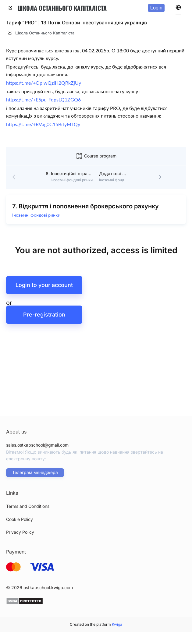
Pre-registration (44, 315)
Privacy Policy (20, 532)
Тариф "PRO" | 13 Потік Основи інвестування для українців (76, 23)
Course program (96, 156)
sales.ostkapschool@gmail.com (37, 445)
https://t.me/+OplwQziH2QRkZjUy (44, 83)
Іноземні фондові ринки (37, 216)
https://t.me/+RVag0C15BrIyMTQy (43, 124)
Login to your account (44, 286)
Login (156, 8)
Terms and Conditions (28, 506)
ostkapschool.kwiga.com (48, 587)
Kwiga (117, 624)
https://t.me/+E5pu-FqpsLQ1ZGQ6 (43, 99)
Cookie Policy (20, 519)
